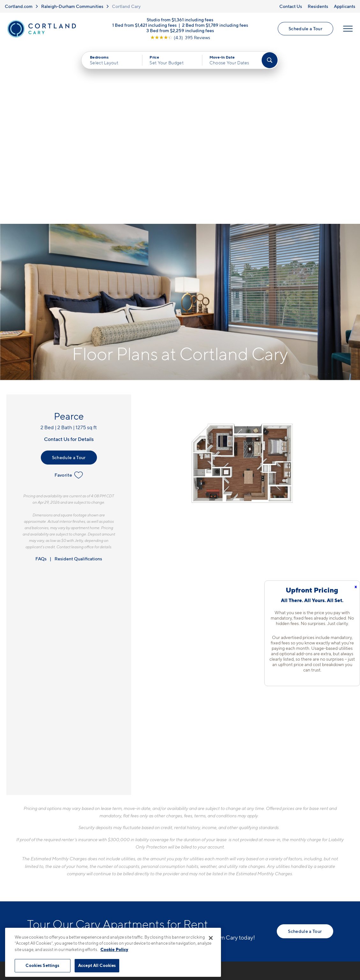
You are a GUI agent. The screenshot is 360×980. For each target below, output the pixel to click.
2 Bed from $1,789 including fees (215, 25)
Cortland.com (19, 6)
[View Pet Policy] (176, 866)
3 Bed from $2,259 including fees (180, 31)
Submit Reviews (179, 925)
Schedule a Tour (305, 29)
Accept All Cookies (97, 965)
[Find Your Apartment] (269, 60)
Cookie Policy (114, 949)
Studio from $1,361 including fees (180, 20)
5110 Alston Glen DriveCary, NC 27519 (150, 847)
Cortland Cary (126, 6)
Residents (318, 6)
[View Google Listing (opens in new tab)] (180, 38)
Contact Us (291, 6)
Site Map (208, 925)
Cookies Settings (42, 965)
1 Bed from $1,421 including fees (144, 25)
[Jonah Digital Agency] (318, 921)
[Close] (211, 938)
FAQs (41, 380)
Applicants (345, 6)
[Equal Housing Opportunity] (126, 866)
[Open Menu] (348, 29)
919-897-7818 (139, 832)
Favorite (69, 296)
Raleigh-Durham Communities (72, 6)
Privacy (150, 925)
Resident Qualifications (78, 380)
